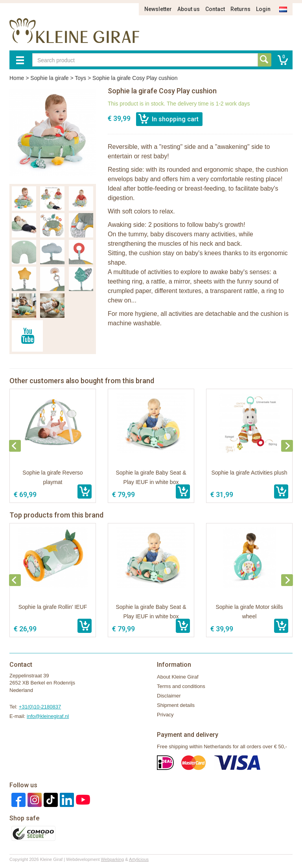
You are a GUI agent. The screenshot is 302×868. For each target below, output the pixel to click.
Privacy (165, 715)
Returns (240, 9)
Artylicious (139, 859)
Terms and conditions (181, 686)
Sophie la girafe (49, 78)
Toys (80, 78)
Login (263, 9)
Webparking (113, 859)
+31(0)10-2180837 (40, 707)
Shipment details (176, 705)
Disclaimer (169, 696)
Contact (215, 9)
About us (189, 9)
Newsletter (158, 9)
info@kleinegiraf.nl (48, 716)
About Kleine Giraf (178, 677)
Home (17, 78)
